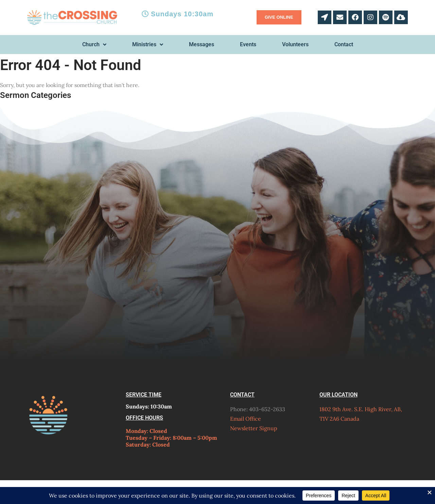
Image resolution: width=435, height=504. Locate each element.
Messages (202, 44)
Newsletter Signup (254, 428)
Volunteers (295, 44)
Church (94, 45)
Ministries (148, 45)
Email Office (246, 419)
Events (248, 44)
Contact (344, 44)
